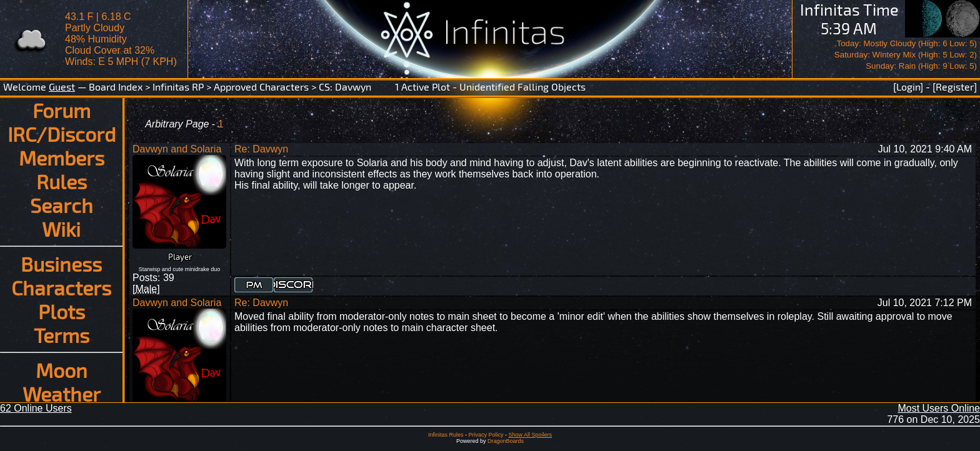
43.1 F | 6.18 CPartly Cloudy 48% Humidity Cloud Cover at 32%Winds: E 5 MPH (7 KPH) (121, 39)
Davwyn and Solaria (177, 149)
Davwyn (353, 87)
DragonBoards (506, 441)
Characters (61, 287)
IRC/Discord (62, 134)
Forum (62, 110)
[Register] (955, 87)
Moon (62, 370)
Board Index (116, 87)
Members (62, 157)
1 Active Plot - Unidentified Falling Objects (490, 87)
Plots (62, 311)
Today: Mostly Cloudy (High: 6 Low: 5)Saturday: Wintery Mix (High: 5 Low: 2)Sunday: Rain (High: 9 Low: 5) (906, 55)
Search (62, 205)
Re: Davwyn (261, 149)
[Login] (908, 87)
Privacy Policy (486, 435)
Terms (62, 335)
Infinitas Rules (446, 435)
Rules (62, 181)
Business (61, 264)
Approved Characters (261, 87)
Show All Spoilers (531, 435)
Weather (62, 394)
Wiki (61, 229)
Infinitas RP (178, 87)
